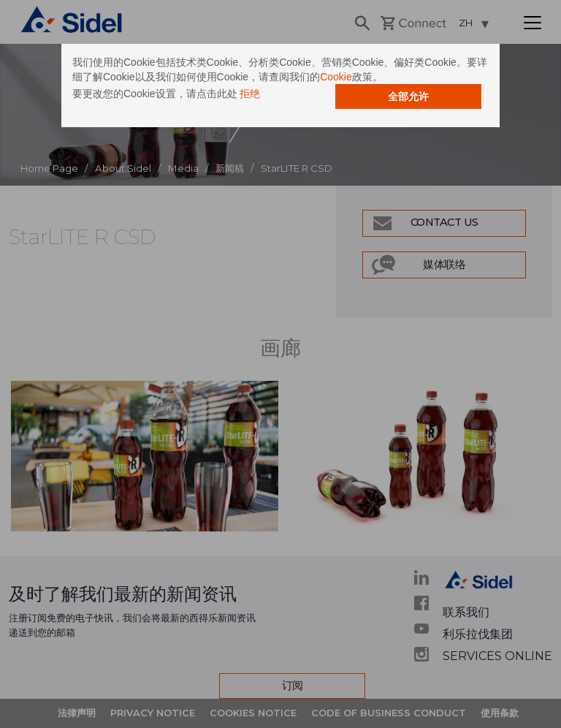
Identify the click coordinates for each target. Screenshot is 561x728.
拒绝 (250, 94)
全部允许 (408, 96)
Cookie (336, 77)
